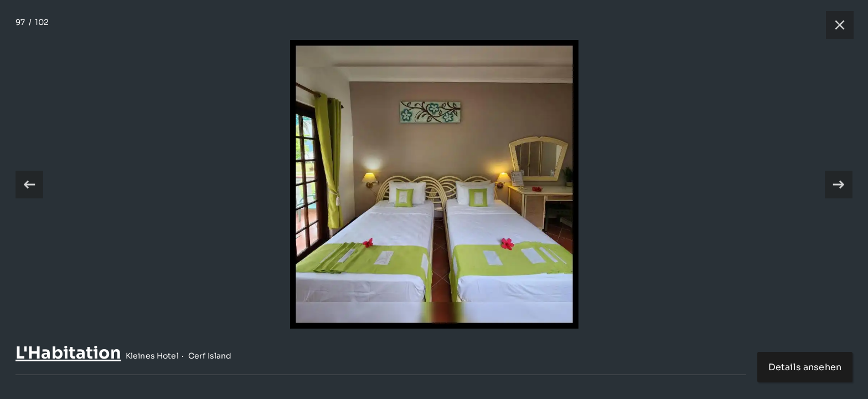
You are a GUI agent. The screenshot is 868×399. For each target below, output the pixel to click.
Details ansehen (805, 367)
